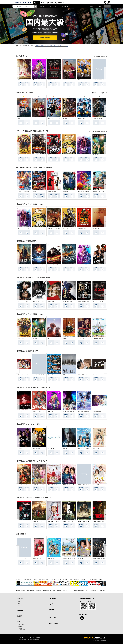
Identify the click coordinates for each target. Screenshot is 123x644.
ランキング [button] (63, 6)
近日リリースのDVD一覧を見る (97, 131)
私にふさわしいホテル (38, 558)
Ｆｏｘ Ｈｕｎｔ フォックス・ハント (87, 302)
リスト (105, 3)
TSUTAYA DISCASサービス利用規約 (34, 590)
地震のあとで (66, 375)
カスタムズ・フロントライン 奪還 (71, 265)
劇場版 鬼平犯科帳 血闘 (99, 558)
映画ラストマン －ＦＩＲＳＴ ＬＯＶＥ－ (58, 155)
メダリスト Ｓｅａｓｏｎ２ (84, 412)
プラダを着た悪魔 (52, 192)
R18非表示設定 (22, 630)
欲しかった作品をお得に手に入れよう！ (42, 579)
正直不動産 (65, 192)
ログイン (109, 3)
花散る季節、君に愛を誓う (54, 485)
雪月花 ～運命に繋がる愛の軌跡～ (86, 485)
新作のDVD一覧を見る (100, 56)
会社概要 (18, 590)
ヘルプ (100, 6)
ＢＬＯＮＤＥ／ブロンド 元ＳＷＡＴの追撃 (103, 265)
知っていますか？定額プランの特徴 (60, 579)
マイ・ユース (51, 448)
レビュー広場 (53, 618)
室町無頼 (65, 118)
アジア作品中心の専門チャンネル (95, 579)
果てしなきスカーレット (23, 412)
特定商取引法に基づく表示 (79, 590)
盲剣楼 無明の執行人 (68, 302)
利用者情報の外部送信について (92, 590)
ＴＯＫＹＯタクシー (67, 80)
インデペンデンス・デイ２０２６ (40, 265)
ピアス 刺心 (51, 302)
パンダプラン (66, 155)
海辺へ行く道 (51, 558)
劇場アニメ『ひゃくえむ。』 (39, 412)
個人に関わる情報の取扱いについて (65, 590)
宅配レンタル (21, 624)
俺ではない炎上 (81, 118)
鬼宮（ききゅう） (97, 448)
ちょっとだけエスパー (98, 375)
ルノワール (80, 558)
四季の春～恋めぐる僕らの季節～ (85, 448)
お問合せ (52, 610)
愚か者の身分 (96, 155)
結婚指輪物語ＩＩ (97, 412)
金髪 (79, 80)
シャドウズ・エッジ (98, 118)
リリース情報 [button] (52, 6)
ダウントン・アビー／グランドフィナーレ (42, 522)
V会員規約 (23, 590)
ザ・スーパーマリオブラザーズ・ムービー (87, 192)
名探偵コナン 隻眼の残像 (24, 192)
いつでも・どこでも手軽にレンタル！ (24, 579)
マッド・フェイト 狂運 (23, 302)
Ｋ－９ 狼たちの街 (22, 265)
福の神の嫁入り (97, 485)
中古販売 (20, 628)
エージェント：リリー (83, 265)
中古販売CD (61, 2)
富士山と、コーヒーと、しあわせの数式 (72, 558)
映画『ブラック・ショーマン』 (55, 118)
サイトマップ (103, 590)
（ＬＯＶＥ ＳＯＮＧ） (99, 338)
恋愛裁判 (65, 338)
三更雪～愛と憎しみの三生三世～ (70, 485)
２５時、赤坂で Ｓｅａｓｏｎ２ (85, 375)
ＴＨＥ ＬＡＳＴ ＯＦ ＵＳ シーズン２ (73, 522)
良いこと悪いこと (52, 375)
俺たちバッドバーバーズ (38, 375)
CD (44, 2)
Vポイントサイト (54, 623)
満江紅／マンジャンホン (53, 80)
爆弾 (19, 118)
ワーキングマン (36, 155)
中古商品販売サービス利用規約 (49, 590)
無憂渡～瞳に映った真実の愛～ (40, 485)
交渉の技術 (65, 448)
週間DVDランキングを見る (99, 93)
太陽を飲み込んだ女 (37, 448)
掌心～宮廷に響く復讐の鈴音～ (24, 485)
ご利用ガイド (93, 6)
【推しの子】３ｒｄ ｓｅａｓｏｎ (41, 80)
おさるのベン (96, 228)
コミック (51, 2)
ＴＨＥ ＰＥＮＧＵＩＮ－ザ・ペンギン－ (102, 522)
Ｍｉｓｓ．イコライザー (53, 265)
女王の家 (20, 448)
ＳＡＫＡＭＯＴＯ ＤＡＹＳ (99, 192)
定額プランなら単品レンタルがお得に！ (78, 579)
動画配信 (20, 616)
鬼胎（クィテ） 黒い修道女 (39, 302)
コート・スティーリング (68, 228)
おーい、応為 (81, 338)
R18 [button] (107, 6)
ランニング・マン (82, 228)
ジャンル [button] (42, 6)
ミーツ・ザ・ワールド (23, 558)
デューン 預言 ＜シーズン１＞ (85, 522)
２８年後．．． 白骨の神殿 (54, 228)
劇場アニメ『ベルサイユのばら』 (25, 80)
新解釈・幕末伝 (21, 155)
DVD (38, 2)
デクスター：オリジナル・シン (55, 522)
